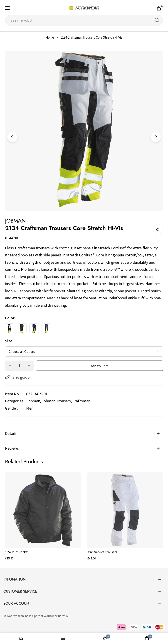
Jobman (33, 401)
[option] (10, 328)
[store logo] (84, 8)
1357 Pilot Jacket (17, 552)
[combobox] (84, 20)
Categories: (15, 401)
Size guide (17, 377)
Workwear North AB (57, 616)
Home (50, 37)
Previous (12, 137)
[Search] (157, 20)
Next (156, 137)
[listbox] (80, 329)
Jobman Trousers (56, 401)
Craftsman (81, 401)
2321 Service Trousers (102, 552)
